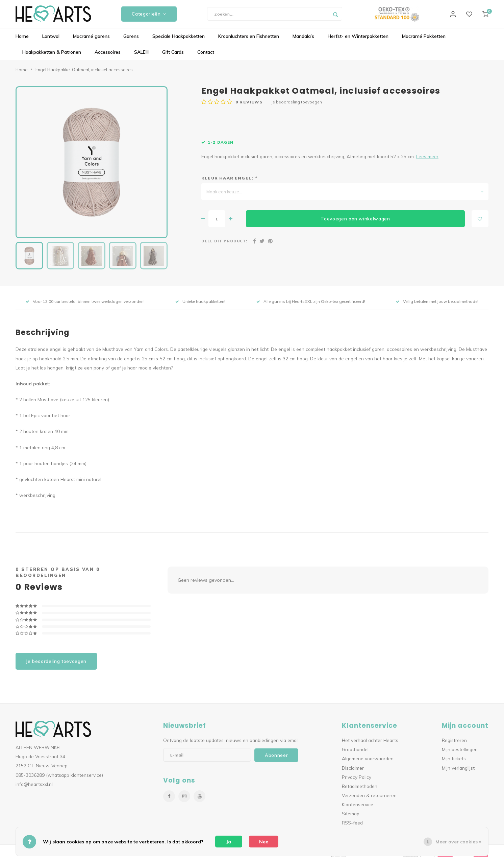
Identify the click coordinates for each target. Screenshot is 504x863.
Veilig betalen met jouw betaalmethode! (437, 304)
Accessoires (108, 55)
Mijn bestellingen (460, 752)
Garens (131, 39)
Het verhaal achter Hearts (370, 743)
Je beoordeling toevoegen (297, 105)
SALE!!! (141, 55)
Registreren (454, 743)
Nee (264, 842)
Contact (206, 55)
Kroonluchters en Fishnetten (249, 39)
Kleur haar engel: (229, 181)
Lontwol (51, 39)
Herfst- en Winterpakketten (358, 39)
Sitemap (351, 816)
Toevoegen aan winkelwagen (355, 221)
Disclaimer (353, 770)
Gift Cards (173, 55)
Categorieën (149, 15)
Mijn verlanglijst (458, 770)
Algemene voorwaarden (368, 761)
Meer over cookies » (458, 842)
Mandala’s (303, 39)
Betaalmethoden (360, 788)
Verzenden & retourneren (369, 798)
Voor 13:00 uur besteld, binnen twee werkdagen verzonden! (85, 304)
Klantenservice (358, 807)
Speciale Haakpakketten (179, 39)
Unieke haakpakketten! (200, 304)
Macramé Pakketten (424, 39)
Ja (229, 842)
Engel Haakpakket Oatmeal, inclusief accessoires (84, 72)
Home (22, 39)
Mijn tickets (454, 761)
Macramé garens (91, 39)
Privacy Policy (357, 779)
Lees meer (427, 159)
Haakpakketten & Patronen (52, 55)
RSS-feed (352, 825)
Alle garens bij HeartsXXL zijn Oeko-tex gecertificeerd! (311, 304)
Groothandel (355, 752)
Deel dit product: (224, 244)
